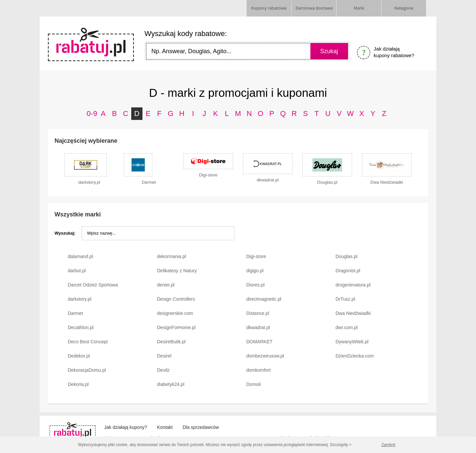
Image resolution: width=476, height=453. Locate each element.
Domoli (254, 384)
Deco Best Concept (88, 342)
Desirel (164, 356)
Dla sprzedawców (201, 427)
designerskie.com (175, 313)
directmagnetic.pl (264, 299)
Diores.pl (255, 285)
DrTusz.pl (345, 299)
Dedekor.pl (79, 356)
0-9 (92, 113)
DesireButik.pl (171, 342)
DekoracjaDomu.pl (87, 370)
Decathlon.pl (81, 327)
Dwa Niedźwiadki (353, 313)
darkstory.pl (79, 299)
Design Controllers (176, 299)
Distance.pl (258, 313)
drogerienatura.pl (353, 285)
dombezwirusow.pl (265, 356)
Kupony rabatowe (269, 8)
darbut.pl (77, 271)
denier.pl (166, 285)
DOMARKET (259, 342)
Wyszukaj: (65, 233)
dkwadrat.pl (258, 327)
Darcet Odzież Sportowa (93, 285)
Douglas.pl (346, 256)
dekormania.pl (172, 256)
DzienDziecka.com (355, 356)
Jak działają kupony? (126, 427)
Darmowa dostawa (314, 8)
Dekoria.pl (78, 384)
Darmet (75, 313)
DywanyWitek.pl (352, 342)
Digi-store (256, 256)
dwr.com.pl (347, 327)
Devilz (163, 370)
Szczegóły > (341, 445)
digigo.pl (255, 271)
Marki (359, 8)
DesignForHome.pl (176, 327)
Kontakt (165, 427)
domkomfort (258, 370)
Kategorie (404, 8)
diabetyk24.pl (171, 384)
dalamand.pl (80, 256)
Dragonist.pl (348, 271)
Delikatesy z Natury (177, 271)
